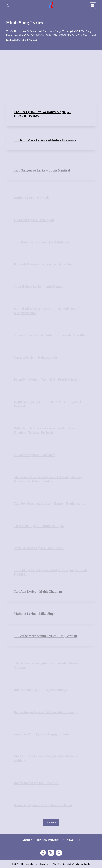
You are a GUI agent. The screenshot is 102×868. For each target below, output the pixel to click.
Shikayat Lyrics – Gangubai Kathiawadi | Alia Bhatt (51, 335)
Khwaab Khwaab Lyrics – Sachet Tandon (43, 264)
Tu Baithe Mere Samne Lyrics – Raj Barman (46, 641)
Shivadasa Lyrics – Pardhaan (35, 455)
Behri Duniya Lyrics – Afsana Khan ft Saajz (46, 712)
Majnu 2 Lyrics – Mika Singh (35, 619)
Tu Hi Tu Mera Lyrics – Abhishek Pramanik (45, 144)
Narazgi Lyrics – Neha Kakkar (36, 357)
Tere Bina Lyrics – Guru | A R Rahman (42, 242)
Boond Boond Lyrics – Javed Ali (37, 783)
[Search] (7, 6)
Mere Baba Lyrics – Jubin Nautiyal (39, 526)
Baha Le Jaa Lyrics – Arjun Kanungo (40, 690)
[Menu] (93, 6)
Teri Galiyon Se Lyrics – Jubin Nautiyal (42, 175)
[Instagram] (59, 853)
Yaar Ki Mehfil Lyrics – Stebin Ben (39, 548)
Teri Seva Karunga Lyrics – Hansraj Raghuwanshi (50, 503)
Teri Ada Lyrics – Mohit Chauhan (38, 597)
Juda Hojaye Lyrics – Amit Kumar (39, 286)
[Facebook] (43, 853)
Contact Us (71, 840)
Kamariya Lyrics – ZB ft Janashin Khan (43, 805)
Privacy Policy (47, 840)
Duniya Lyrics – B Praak (31, 198)
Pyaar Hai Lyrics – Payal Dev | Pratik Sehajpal (47, 380)
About (27, 840)
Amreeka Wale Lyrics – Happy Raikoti (41, 734)
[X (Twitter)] (51, 853)
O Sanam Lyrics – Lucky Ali (34, 220)
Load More (51, 823)
